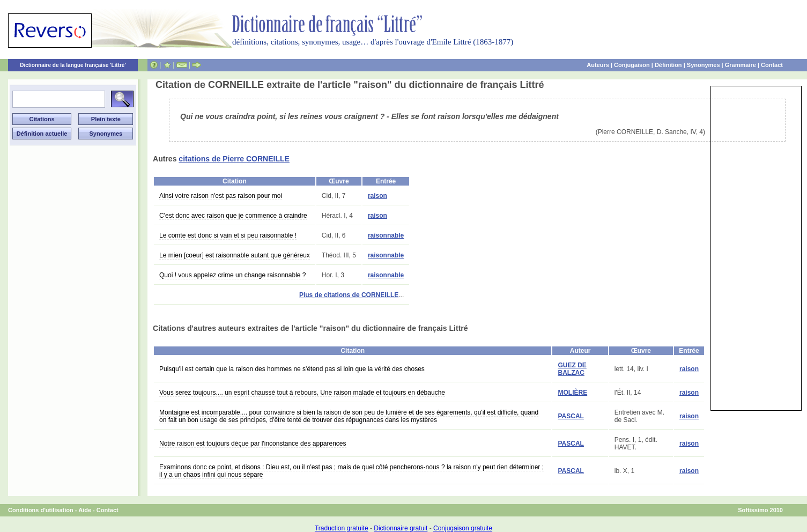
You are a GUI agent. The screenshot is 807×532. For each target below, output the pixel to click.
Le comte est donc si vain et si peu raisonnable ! (228, 235)
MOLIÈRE (572, 393)
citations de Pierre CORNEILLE (234, 159)
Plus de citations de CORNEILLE (349, 295)
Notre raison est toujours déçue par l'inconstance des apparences (253, 444)
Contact (772, 65)
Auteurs (598, 65)
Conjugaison (632, 65)
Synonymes (704, 65)
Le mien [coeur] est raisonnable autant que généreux (235, 255)
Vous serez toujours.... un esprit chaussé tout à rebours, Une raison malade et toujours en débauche (302, 393)
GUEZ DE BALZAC (572, 369)
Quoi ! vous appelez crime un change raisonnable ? (233, 275)
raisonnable (386, 235)
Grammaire (741, 65)
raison (377, 196)
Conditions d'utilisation (41, 510)
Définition (668, 65)
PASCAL (571, 416)
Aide (85, 510)
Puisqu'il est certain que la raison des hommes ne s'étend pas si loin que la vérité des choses (292, 369)
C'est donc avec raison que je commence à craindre (233, 216)
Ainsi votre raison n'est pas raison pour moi (221, 196)
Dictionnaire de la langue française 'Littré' (73, 65)
